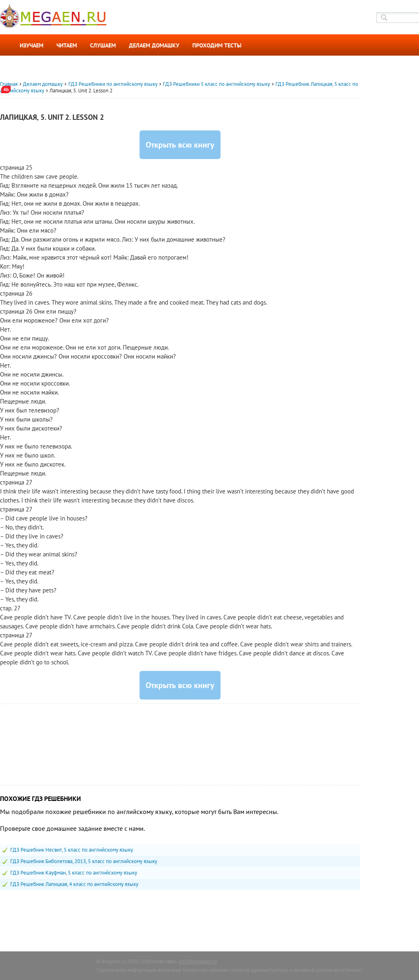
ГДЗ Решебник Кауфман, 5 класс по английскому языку (74, 873)
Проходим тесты (217, 45)
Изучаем (32, 45)
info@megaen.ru (198, 961)
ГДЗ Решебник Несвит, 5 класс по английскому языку (72, 850)
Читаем (67, 45)
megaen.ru (114, 961)
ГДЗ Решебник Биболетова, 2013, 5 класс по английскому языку (84, 861)
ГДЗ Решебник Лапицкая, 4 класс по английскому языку (74, 884)
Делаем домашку (154, 45)
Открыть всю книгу (180, 145)
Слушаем (103, 45)
